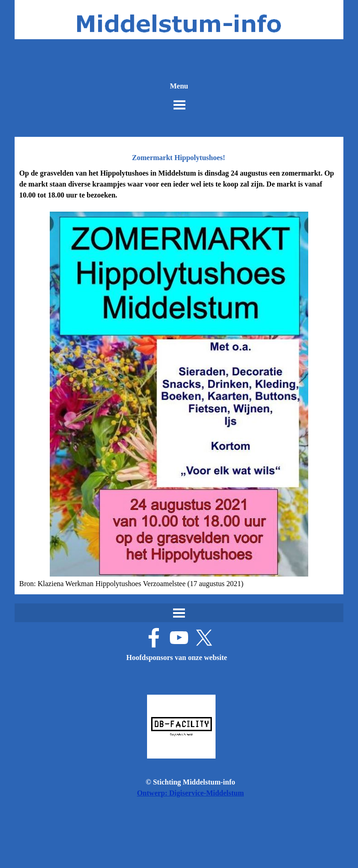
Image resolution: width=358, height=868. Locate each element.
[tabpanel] (179, 379)
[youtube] (179, 638)
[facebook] (154, 638)
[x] (204, 638)
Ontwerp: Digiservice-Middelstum (190, 793)
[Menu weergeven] (179, 105)
